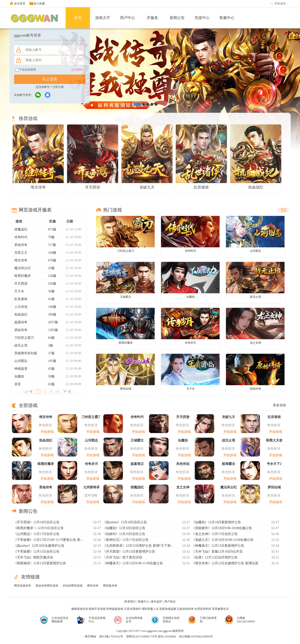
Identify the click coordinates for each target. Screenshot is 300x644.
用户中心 (127, 18)
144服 (50, 253)
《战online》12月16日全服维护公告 (39, 546)
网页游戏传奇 (22, 586)
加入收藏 (39, 4)
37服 (49, 353)
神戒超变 (21, 369)
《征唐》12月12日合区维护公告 (215, 557)
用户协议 (170, 602)
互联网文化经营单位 (171, 620)
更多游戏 (279, 405)
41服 (49, 299)
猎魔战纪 (21, 229)
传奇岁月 (191, 343)
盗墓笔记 (137, 464)
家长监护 (157, 602)
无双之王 (21, 253)
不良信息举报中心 (97, 620)
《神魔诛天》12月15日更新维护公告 (218, 546)
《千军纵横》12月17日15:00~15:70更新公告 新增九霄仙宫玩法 (50, 540)
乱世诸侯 (21, 299)
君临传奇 (21, 245)
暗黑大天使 (274, 440)
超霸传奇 (21, 322)
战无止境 (21, 345)
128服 (50, 276)
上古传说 (21, 307)
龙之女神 (255, 343)
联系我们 (130, 602)
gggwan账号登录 (28, 35)
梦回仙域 (126, 389)
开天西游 (21, 284)
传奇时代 (21, 237)
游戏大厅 (103, 18)
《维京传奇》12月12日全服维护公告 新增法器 (225, 563)
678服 (50, 260)
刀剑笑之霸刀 (24, 338)
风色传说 (183, 464)
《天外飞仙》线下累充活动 (122, 557)
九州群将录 (91, 487)
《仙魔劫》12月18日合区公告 (124, 528)
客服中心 (227, 18)
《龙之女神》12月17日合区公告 (215, 534)
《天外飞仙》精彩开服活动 (33, 557)
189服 (50, 314)
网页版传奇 (110, 586)
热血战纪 (21, 314)
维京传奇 (21, 260)
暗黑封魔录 (22, 276)
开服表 (152, 18)
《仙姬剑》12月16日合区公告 (124, 534)
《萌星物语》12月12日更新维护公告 (40, 563)
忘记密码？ (78, 70)
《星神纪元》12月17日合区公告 (126, 540)
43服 (49, 369)
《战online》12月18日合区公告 (125, 522)
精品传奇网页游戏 (47, 586)
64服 (49, 338)
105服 (50, 361)
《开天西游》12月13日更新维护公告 (129, 552)
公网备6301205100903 (246, 620)
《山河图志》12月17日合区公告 (37, 534)
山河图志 (21, 361)
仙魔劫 (19, 376)
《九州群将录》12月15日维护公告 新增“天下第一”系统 (139, 546)
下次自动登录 (26, 70)
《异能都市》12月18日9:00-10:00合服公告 (222, 528)
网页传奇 (93, 586)
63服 (49, 384)
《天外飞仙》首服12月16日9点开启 (217, 552)
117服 (50, 245)
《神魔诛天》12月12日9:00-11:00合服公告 (133, 563)
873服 (50, 229)
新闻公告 (177, 18)
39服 (49, 291)
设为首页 (20, 4)
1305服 (51, 330)
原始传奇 (21, 330)
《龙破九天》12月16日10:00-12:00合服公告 (223, 540)
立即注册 (58, 87)
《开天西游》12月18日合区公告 (37, 522)
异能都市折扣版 (26, 353)
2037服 (51, 322)
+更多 (283, 210)
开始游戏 (47, 432)
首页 (78, 18)
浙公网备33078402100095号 (196, 636)
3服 (49, 345)
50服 (49, 376)
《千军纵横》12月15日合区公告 (37, 552)
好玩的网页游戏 (73, 586)
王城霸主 (126, 297)
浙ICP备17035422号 (111, 636)
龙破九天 (229, 417)
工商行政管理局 (208, 620)
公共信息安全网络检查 (60, 620)
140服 (50, 307)
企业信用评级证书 (134, 620)
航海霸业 (229, 464)
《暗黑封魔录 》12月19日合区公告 (39, 528)
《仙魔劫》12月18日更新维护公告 (216, 522)
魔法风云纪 (22, 268)
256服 (50, 284)
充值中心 (202, 18)
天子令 (19, 291)
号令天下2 (274, 464)
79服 (49, 237)
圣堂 (18, 384)
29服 (49, 268)
